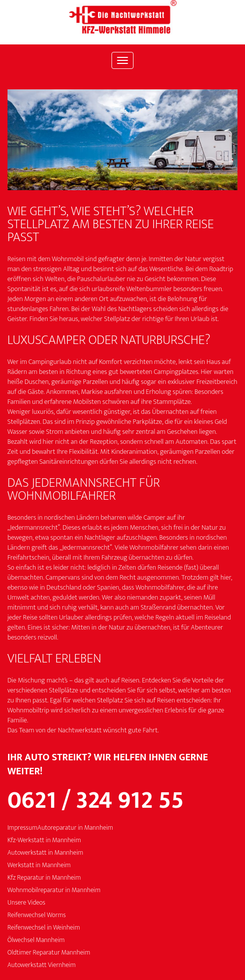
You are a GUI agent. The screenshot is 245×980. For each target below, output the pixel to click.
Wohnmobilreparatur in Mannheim (54, 890)
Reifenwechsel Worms (37, 915)
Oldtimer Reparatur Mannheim (49, 953)
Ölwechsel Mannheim (36, 940)
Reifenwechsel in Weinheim (44, 928)
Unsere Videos (26, 903)
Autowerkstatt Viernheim (42, 965)
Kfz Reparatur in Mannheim (44, 878)
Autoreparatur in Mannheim (75, 828)
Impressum (22, 828)
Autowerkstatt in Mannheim (45, 853)
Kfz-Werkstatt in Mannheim (44, 840)
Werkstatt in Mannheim (39, 865)
